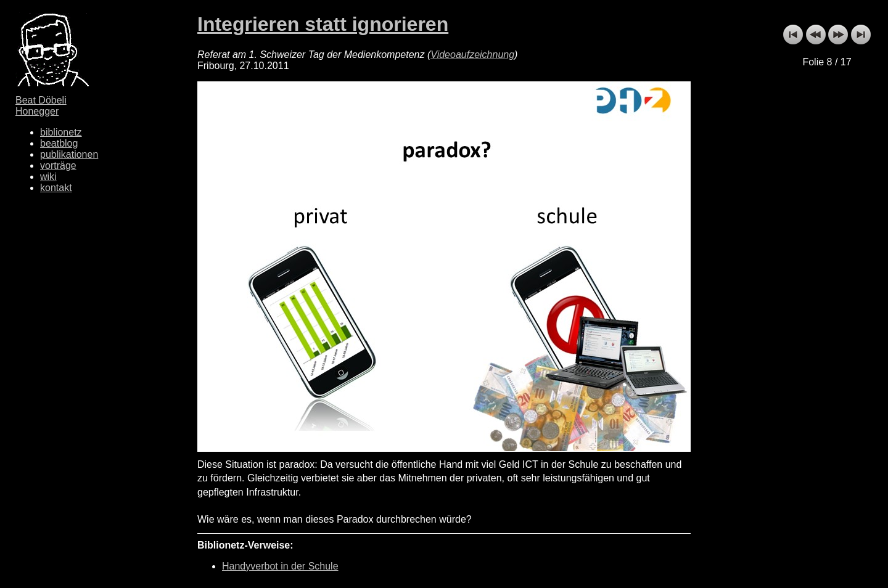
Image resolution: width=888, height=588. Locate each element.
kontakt (56, 188)
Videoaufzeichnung (472, 55)
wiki (48, 177)
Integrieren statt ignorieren (323, 24)
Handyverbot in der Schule (280, 566)
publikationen (69, 154)
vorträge (58, 165)
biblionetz (61, 132)
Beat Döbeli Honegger (41, 106)
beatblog (59, 143)
